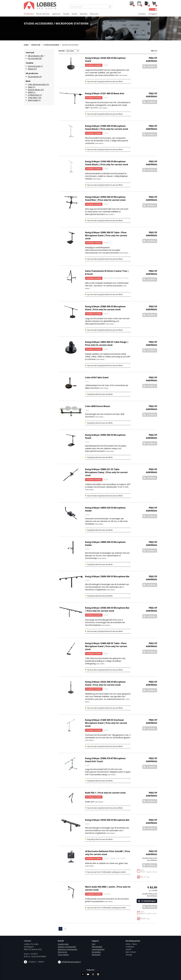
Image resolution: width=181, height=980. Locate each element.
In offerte (151, 66)
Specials (83, 14)
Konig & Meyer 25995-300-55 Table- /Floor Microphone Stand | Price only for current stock (106, 235)
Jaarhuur (56, 14)
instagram (93, 974)
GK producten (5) (35, 77)
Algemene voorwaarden (68, 949)
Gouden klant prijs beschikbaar (150, 859)
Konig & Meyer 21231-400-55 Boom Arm (105, 93)
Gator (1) (32, 87)
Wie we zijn (62, 952)
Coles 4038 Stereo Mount (98, 406)
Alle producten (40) (36, 56)
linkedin (98, 974)
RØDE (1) (32, 92)
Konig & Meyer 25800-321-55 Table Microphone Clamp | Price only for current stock (106, 472)
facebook (83, 974)
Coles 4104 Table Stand (97, 377)
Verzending (96, 952)
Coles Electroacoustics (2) (38, 84)
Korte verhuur (43, 14)
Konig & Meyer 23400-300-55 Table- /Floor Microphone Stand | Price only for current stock (106, 646)
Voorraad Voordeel (94, 65)
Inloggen (153, 14)
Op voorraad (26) (35, 58)
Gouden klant (63, 944)
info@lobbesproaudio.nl (71, 962)
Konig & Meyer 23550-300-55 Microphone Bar (107, 820)
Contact (142, 14)
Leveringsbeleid (98, 949)
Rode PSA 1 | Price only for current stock (105, 793)
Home (26, 45)
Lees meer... (124, 75)
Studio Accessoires (51, 45)
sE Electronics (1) (35, 95)
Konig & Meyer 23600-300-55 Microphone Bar (107, 576)
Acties (74, 14)
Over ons (94, 14)
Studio (66, 14)
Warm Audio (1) (34, 100)
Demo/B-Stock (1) (35, 66)
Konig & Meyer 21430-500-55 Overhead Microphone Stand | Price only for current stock (106, 723)
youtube (88, 974)
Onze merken (63, 955)
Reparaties (96, 955)
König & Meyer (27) (36, 90)
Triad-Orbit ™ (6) (35, 98)
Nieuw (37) (32, 69)
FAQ (94, 944)
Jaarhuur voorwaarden (67, 947)
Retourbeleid (97, 947)
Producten (29, 14)
